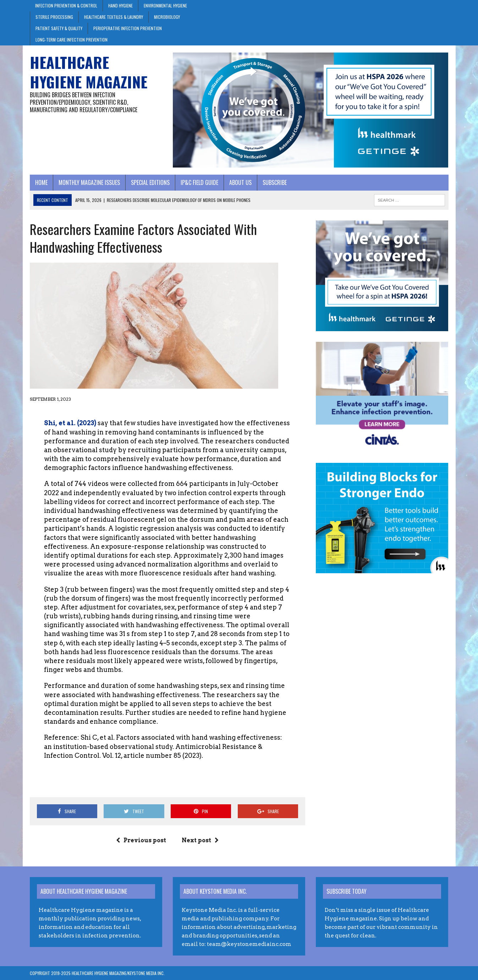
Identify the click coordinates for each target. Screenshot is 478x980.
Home (41, 182)
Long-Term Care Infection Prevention (72, 40)
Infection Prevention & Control (66, 6)
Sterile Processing (54, 17)
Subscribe (275, 182)
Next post (200, 840)
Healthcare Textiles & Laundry (114, 17)
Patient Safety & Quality (59, 28)
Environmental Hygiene (165, 6)
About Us (240, 182)
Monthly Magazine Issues (89, 182)
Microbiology (167, 17)
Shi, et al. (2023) (70, 423)
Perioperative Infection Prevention (128, 28)
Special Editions (150, 182)
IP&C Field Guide (199, 182)
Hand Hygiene (120, 6)
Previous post (141, 840)
